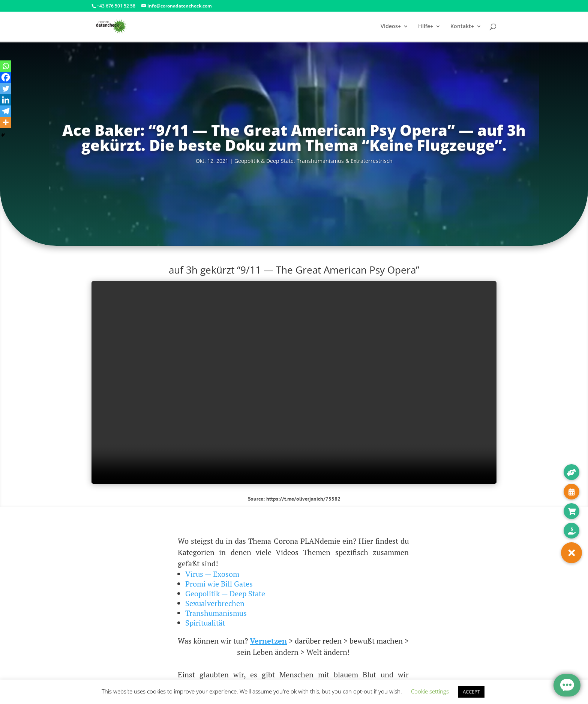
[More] (6, 122)
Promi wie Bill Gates (219, 584)
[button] (571, 553)
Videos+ (391, 27)
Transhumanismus (216, 613)
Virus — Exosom (212, 574)
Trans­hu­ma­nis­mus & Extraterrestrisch (345, 161)
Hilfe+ (426, 27)
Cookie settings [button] (430, 691)
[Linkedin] (6, 100)
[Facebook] (6, 77)
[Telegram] (6, 111)
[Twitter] (6, 89)
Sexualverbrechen (215, 603)
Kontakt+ (462, 27)
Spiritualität (205, 623)
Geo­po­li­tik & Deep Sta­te (264, 161)
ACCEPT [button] (471, 692)
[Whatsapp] (6, 66)
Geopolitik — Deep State (225, 593)
